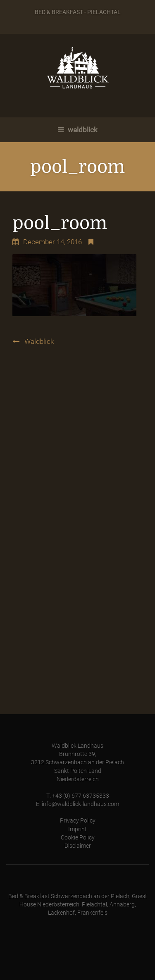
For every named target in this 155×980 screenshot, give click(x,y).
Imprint (77, 829)
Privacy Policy (78, 821)
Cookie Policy (78, 838)
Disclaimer (78, 846)
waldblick (78, 130)
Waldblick (39, 341)
